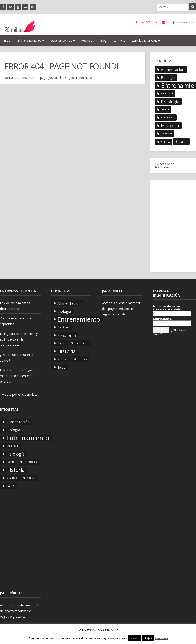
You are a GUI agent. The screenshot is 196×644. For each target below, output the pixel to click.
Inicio (7, 41)
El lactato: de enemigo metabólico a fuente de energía (17, 376)
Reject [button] (148, 638)
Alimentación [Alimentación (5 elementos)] (173, 69)
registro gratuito (12, 616)
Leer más (162, 638)
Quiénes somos (63, 41)
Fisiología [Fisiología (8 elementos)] (170, 102)
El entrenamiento (30, 41)
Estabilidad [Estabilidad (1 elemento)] (167, 94)
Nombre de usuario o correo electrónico (170, 308)
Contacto (119, 41)
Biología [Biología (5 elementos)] (168, 77)
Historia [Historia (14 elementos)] (170, 126)
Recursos (88, 41)
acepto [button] (134, 638)
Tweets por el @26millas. (165, 165)
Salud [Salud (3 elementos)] (183, 142)
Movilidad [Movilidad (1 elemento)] (166, 134)
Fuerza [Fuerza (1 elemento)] (165, 110)
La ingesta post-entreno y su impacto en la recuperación (19, 339)
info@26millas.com (181, 22)
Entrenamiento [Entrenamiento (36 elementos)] (28, 438)
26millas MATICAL (146, 41)
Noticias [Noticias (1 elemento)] (165, 142)
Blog (103, 41)
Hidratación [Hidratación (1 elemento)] (168, 118)
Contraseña (162, 319)
